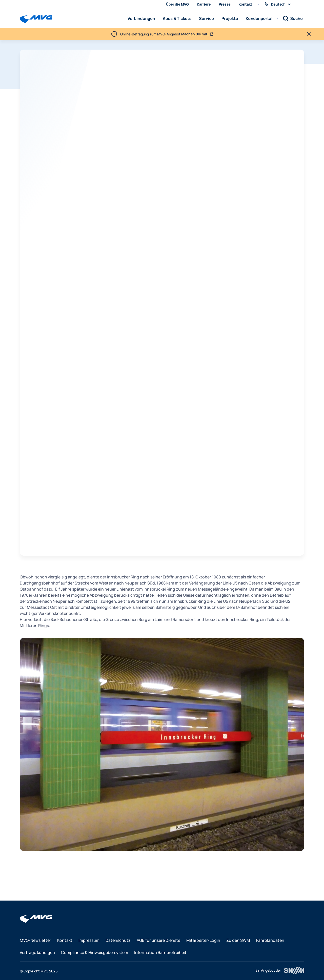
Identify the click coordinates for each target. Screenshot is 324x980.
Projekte (230, 18)
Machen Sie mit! (195, 34)
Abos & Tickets (177, 18)
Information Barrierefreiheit (160, 952)
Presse (225, 4)
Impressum (89, 940)
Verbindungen (141, 18)
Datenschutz (118, 940)
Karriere (204, 4)
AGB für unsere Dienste (158, 940)
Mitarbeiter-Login (203, 940)
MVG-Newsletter (35, 940)
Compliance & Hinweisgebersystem (95, 952)
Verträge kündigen (37, 952)
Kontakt (246, 4)
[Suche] (293, 18)
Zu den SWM (238, 940)
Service (206, 18)
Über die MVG (177, 4)
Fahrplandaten (270, 940)
